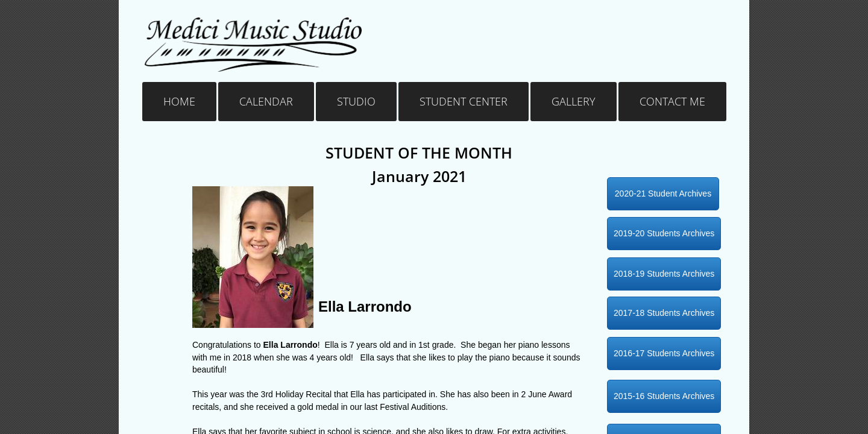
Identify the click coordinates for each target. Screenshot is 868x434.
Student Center (464, 101)
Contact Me (672, 101)
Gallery (574, 101)
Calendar (266, 101)
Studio (356, 101)
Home (179, 101)
